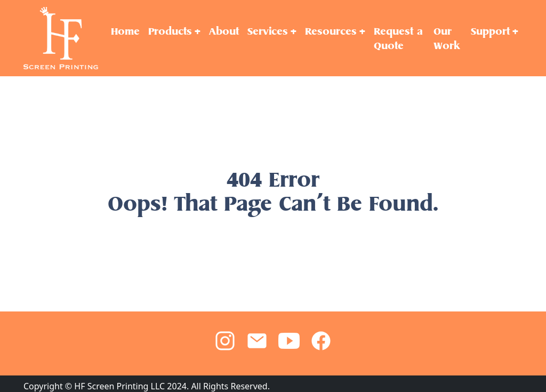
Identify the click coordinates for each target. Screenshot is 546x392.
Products (170, 31)
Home (125, 31)
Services (268, 31)
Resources (331, 31)
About (224, 31)
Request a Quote (398, 38)
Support (490, 31)
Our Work (447, 38)
